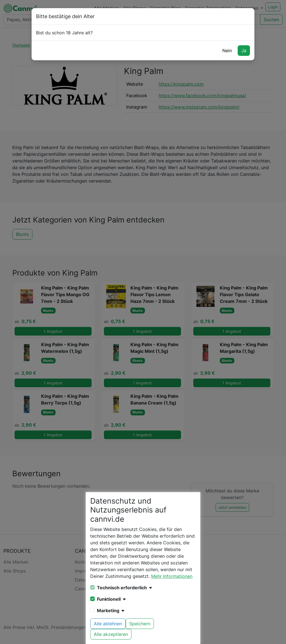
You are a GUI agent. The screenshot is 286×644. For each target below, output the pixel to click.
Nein (227, 51)
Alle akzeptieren (111, 634)
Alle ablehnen (108, 624)
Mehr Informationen (172, 576)
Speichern (140, 624)
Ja (244, 51)
